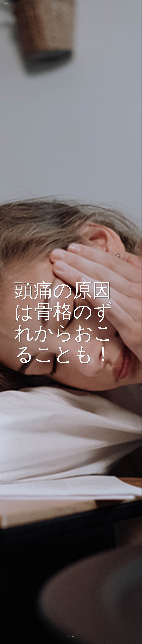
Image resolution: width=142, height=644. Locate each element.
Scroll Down (71, 637)
